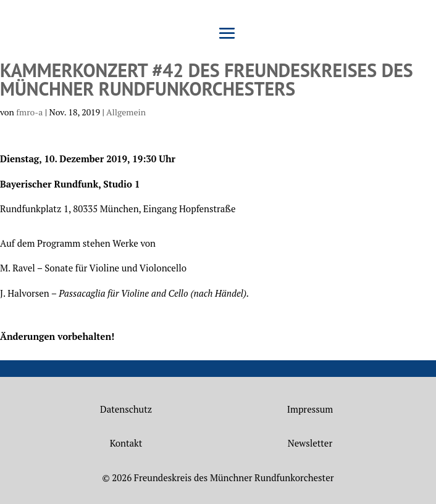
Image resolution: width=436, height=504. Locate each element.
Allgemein (126, 112)
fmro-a (29, 112)
